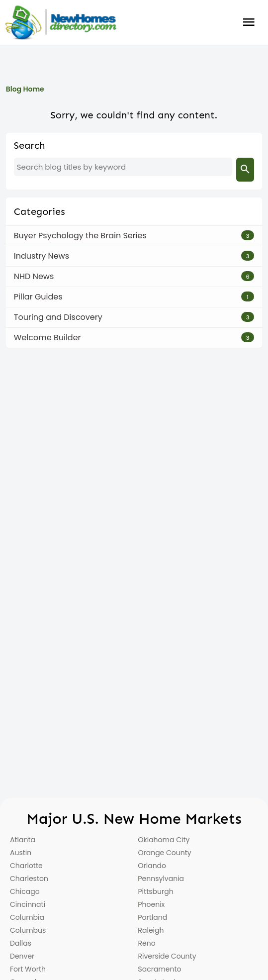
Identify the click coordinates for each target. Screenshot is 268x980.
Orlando (152, 866)
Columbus (28, 930)
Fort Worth (28, 969)
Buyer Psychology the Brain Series (80, 236)
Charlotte (26, 866)
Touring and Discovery (58, 317)
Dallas (21, 943)
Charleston (29, 879)
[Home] (61, 22)
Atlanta (23, 840)
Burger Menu (249, 22)
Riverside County (167, 956)
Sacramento (160, 969)
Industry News (42, 256)
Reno (147, 943)
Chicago (25, 891)
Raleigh (151, 930)
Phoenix (152, 904)
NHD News (34, 276)
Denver (22, 956)
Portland (153, 917)
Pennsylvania (161, 879)
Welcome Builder (47, 338)
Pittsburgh (156, 891)
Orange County (165, 853)
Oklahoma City (164, 840)
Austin (21, 853)
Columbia (27, 917)
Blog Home (25, 89)
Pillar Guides (38, 297)
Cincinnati (28, 904)
